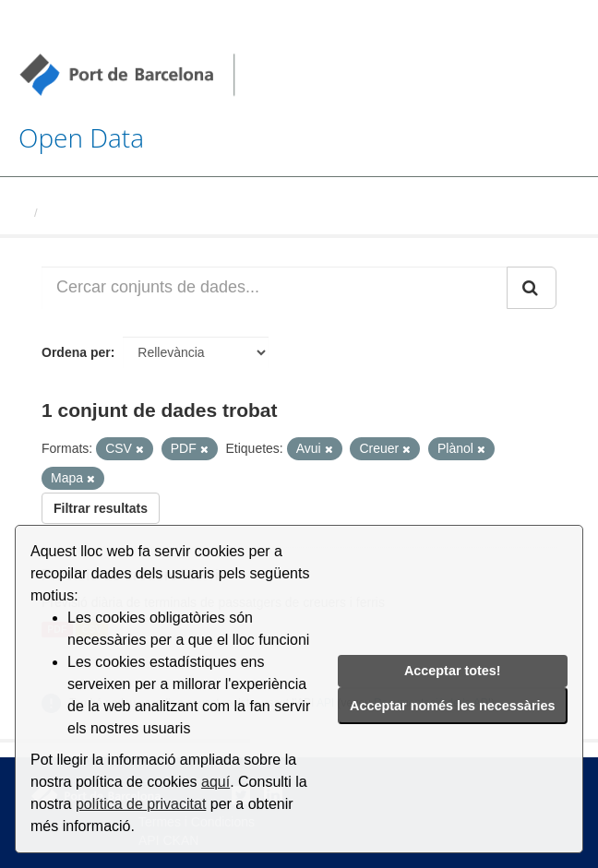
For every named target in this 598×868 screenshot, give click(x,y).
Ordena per (76, 352)
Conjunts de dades (99, 213)
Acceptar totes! (453, 671)
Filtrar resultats (101, 508)
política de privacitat (141, 804)
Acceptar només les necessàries (452, 706)
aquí (215, 782)
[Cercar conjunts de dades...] (275, 288)
